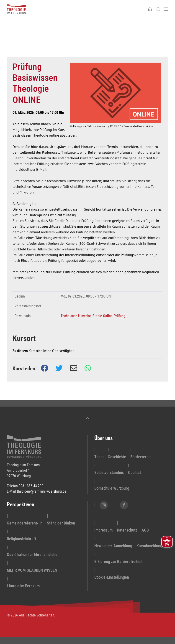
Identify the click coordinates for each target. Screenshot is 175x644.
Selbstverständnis (109, 472)
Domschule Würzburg (112, 488)
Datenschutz (127, 530)
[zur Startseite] (24, 446)
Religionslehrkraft (21, 539)
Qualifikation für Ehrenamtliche (32, 554)
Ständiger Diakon (61, 523)
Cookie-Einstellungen (112, 577)
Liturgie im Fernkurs (23, 586)
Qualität (134, 472)
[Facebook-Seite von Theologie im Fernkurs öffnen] (124, 505)
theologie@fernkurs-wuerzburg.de (42, 491)
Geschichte (117, 457)
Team (99, 457)
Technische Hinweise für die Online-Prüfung (93, 316)
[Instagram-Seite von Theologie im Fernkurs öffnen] (104, 505)
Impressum (103, 530)
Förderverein (141, 457)
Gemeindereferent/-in (25, 523)
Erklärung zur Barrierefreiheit (118, 561)
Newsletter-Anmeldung (113, 546)
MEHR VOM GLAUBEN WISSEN (32, 570)
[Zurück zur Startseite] (16, 9)
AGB (145, 530)
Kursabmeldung (149, 546)
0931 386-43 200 (31, 486)
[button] (158, 9)
